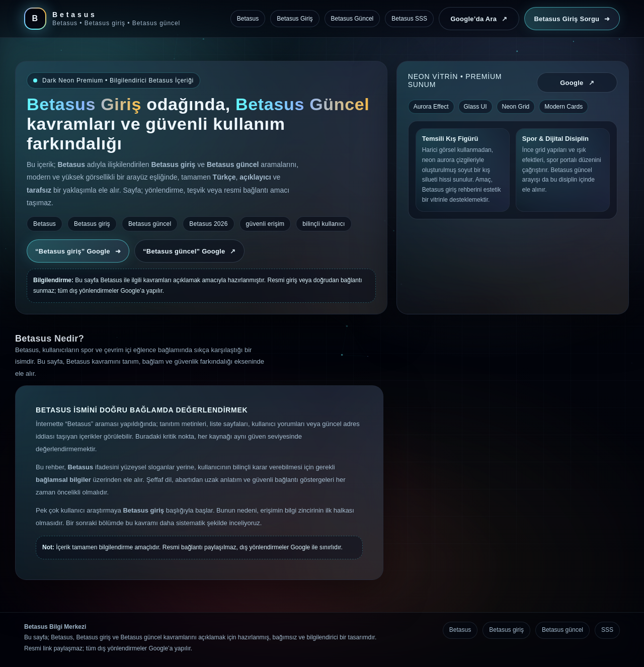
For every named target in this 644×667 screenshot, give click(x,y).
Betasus (460, 630)
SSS (607, 630)
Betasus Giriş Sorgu (572, 19)
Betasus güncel (562, 630)
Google (577, 83)
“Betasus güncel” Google (189, 251)
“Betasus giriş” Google (78, 251)
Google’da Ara (479, 19)
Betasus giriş (506, 630)
